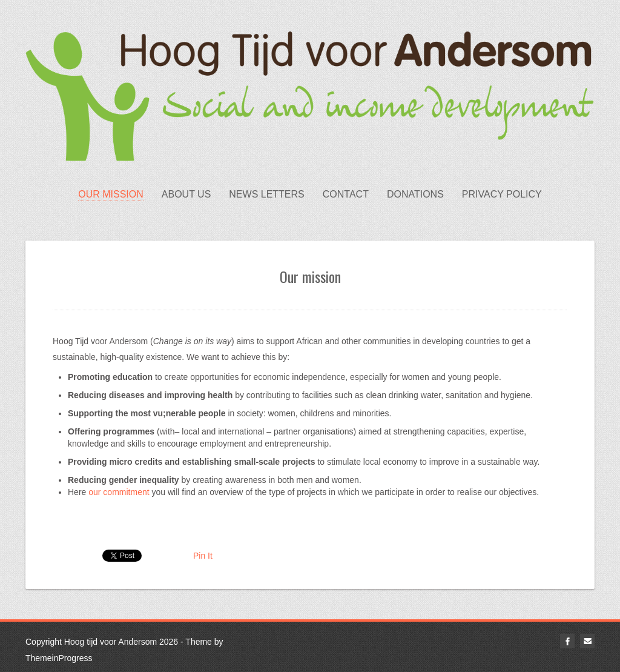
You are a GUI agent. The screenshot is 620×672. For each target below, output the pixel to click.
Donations (415, 194)
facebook (567, 641)
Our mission (111, 194)
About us (186, 194)
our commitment (119, 492)
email (587, 641)
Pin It (203, 556)
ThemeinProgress (59, 658)
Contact (346, 194)
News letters (266, 194)
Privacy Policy (502, 194)
